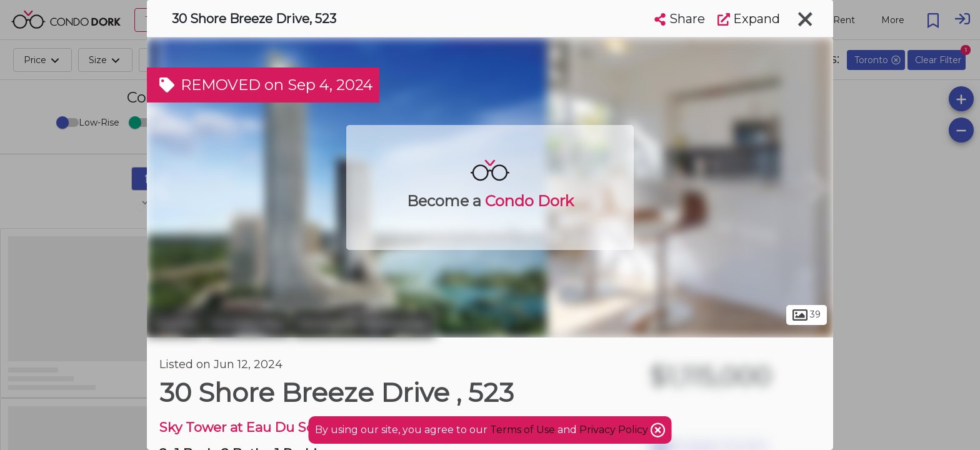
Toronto (175, 324)
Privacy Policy (615, 430)
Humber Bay (248, 324)
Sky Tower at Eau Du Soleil (247, 427)
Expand (749, 19)
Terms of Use (522, 430)
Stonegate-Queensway (364, 324)
